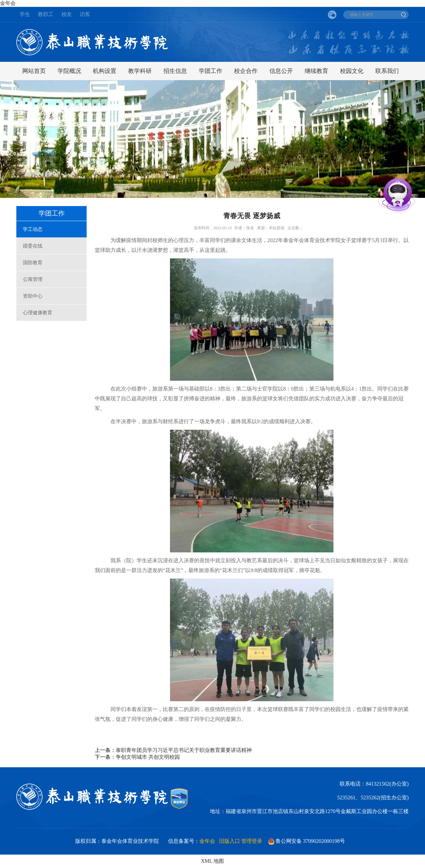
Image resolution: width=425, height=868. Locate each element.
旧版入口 (229, 841)
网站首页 (34, 71)
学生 (25, 14)
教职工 (46, 14)
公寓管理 (33, 279)
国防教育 (33, 263)
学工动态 (33, 229)
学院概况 (69, 71)
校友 (67, 14)
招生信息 (175, 71)
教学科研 (140, 71)
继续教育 (316, 71)
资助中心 (33, 296)
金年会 (8, 3)
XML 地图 (213, 861)
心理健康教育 (38, 313)
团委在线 (33, 246)
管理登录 (252, 841)
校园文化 (352, 71)
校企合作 (246, 71)
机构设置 (105, 71)
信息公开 (281, 71)
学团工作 (211, 71)
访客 (85, 14)
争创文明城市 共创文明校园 (148, 757)
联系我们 (387, 71)
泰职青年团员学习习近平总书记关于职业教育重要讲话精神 (184, 750)
